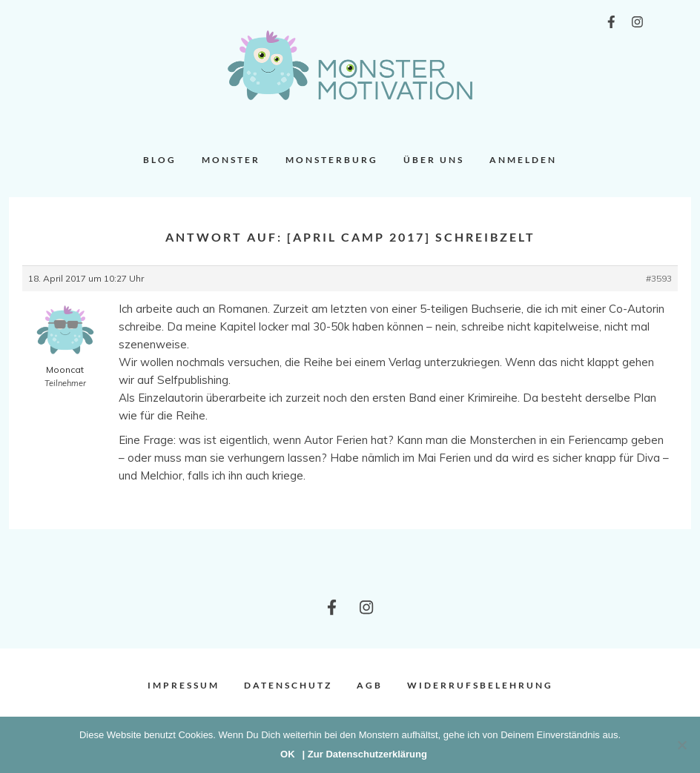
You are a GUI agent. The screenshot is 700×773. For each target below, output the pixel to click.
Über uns (434, 160)
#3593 (659, 278)
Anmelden (523, 160)
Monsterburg (332, 160)
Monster (231, 160)
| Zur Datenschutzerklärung (365, 754)
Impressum (184, 685)
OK (288, 754)
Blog (160, 160)
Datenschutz (288, 685)
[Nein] (681, 745)
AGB (370, 685)
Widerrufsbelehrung (480, 685)
